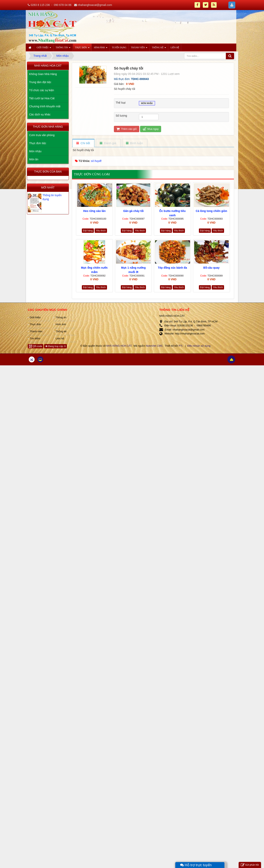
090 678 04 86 (63, 5)
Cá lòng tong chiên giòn (211, 211)
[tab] (83, 143)
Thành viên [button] (139, 49)
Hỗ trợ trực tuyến (196, 865)
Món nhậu (147, 104)
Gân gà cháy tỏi (133, 211)
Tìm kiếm (35, 338)
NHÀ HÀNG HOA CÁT (119, 346)
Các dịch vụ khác (40, 114)
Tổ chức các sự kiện (42, 90)
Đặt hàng (88, 231)
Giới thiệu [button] (44, 49)
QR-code (36, 346)
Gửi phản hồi (250, 865)
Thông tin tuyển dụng (52, 197)
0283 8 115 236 (40, 5)
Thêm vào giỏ (127, 129)
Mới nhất (48, 188)
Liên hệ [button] (175, 47)
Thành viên (36, 331)
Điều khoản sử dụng (199, 346)
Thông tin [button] (63, 49)
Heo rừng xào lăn (94, 211)
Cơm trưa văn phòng (42, 135)
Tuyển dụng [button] (119, 47)
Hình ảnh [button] (101, 49)
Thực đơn (35, 324)
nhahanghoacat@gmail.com (95, 5)
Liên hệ (60, 338)
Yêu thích (101, 231)
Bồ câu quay (211, 268)
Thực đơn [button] (82, 49)
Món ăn (34, 159)
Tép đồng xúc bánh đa (172, 268)
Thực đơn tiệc (38, 143)
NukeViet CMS (154, 346)
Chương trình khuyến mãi (45, 106)
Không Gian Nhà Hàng (43, 74)
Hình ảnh (61, 324)
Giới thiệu (35, 317)
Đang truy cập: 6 (55, 346)
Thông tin (61, 317)
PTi (180, 346)
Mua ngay (151, 129)
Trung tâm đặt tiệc (40, 82)
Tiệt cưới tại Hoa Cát (42, 98)
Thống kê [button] (159, 49)
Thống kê (61, 331)
